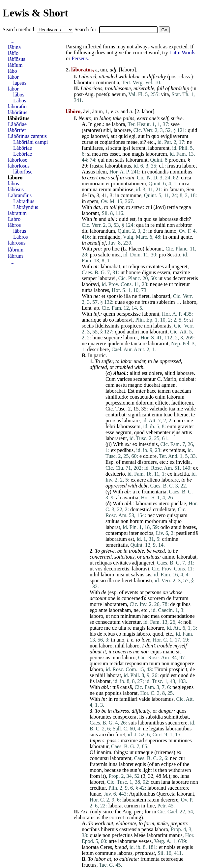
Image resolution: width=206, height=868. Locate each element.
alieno (153, 480)
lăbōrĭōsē (18, 160)
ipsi (126, 148)
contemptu (117, 533)
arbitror (184, 225)
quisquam (177, 515)
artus (187, 432)
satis (120, 160)
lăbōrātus (18, 112)
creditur (98, 788)
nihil (94, 575)
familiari (128, 699)
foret (120, 735)
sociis (88, 326)
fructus (89, 865)
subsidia (154, 717)
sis (148, 575)
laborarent (159, 148)
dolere (156, 373)
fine (150, 806)
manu (169, 652)
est (132, 219)
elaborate (126, 823)
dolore (150, 456)
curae (88, 142)
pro (97, 249)
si (142, 142)
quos (181, 711)
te (166, 284)
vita (165, 94)
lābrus (20, 231)
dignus (149, 272)
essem (164, 272)
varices (124, 379)
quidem (115, 343)
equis (140, 764)
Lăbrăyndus (26, 207)
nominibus (181, 172)
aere (142, 480)
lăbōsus (16, 189)
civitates (155, 266)
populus (113, 693)
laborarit (159, 332)
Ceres (106, 847)
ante (103, 610)
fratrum (180, 598)
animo (169, 557)
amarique (92, 320)
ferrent (139, 148)
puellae (178, 503)
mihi (161, 225)
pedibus (126, 450)
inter (134, 533)
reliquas (137, 266)
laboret (190, 166)
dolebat (187, 379)
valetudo (158, 409)
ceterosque (172, 859)
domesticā (141, 509)
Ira (91, 195)
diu (85, 231)
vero (161, 515)
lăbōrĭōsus (19, 166)
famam (176, 189)
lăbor (13, 89)
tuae (168, 415)
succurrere (177, 723)
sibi (107, 130)
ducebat (152, 385)
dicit (184, 219)
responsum (137, 663)
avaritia (131, 498)
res (105, 154)
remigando (109, 237)
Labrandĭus (20, 195)
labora (119, 124)
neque (156, 284)
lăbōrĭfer (17, 130)
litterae (181, 415)
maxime (181, 272)
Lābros (20, 237)
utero (164, 503)
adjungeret (176, 266)
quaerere (97, 343)
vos (167, 278)
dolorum (145, 403)
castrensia (130, 829)
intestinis (148, 444)
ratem (153, 800)
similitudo (116, 397)
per (137, 812)
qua (140, 225)
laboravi (99, 136)
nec (151, 515)
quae (120, 302)
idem (102, 172)
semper (89, 278)
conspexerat (125, 717)
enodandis (158, 172)
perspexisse (129, 314)
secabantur (144, 379)
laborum (176, 397)
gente (186, 237)
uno (120, 640)
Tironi (161, 669)
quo (155, 136)
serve (137, 207)
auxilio (106, 735)
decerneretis (185, 278)
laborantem (115, 604)
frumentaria (154, 492)
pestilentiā (187, 533)
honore (133, 272)
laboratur (99, 746)
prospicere (132, 326)
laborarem (156, 154)
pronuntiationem (129, 184)
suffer (107, 361)
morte (96, 604)
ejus (176, 432)
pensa (147, 829)
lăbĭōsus (16, 59)
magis (138, 154)
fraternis (98, 764)
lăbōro (15, 178)
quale (95, 835)
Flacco (136, 249)
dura (158, 231)
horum (137, 521)
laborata (90, 847)
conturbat (115, 415)
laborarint (158, 343)
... (13, 41)
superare (113, 338)
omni (174, 237)
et (97, 142)
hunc (97, 338)
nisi (120, 575)
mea (96, 154)
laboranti (157, 788)
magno (135, 385)
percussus (100, 658)
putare (96, 628)
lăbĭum (15, 65)
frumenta (150, 859)
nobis (170, 847)
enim (160, 397)
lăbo (13, 71)
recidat (117, 663)
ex (127, 444)
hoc (116, 249)
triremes (165, 752)
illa (127, 296)
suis (133, 723)
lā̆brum (16, 250)
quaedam (182, 391)
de (84, 195)
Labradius (24, 201)
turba (87, 290)
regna (185, 207)
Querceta (166, 794)
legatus (157, 729)
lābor (13, 77)
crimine (170, 539)
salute (104, 255)
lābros (14, 225)
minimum (131, 616)
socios (147, 533)
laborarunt (137, 160)
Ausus (88, 172)
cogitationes (112, 142)
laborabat (110, 266)
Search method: (20, 29)
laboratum (116, 539)
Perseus (80, 58)
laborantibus (151, 723)
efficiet (162, 403)
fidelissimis (107, 326)
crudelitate (164, 509)
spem (93, 201)
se (155, 219)
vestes (145, 841)
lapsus (20, 83)
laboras (125, 853)
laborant (90, 213)
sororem (156, 598)
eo (112, 320)
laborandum (102, 231)
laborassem (129, 426)
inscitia (181, 474)
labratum (17, 213)
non (127, 154)
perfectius (122, 835)
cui (149, 207)
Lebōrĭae (23, 154)
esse (110, 432)
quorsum (99, 663)
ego (86, 136)
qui (101, 160)
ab (105, 320)
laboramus (163, 699)
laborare (122, 130)
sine (189, 421)
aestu (121, 385)
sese (175, 124)
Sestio (174, 255)
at (109, 859)
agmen (169, 385)
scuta (116, 148)
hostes (189, 527)
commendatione (178, 616)
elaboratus (85, 817)
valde (190, 409)
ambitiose (123, 189)
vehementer (158, 432)
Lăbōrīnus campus (27, 136)
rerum (105, 189)
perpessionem (120, 403)
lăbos (19, 95)
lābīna (14, 47)
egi (132, 136)
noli (187, 622)
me (180, 409)
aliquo (175, 521)
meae (132, 142)
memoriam (93, 184)
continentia (107, 82)
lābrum (15, 256)
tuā (116, 687)
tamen (164, 391)
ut (95, 266)
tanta (136, 343)
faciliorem (182, 403)
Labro (14, 219)
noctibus (91, 829)
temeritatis (117, 545)
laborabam (120, 610)
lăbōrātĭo (17, 106)
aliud (135, 373)
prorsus (113, 421)
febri (110, 426)
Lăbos (20, 101)
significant (139, 415)
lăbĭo (13, 53)
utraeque (144, 752)
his (93, 634)
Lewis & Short (35, 13)
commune (131, 195)
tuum (155, 663)
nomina (90, 189)
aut (114, 136)
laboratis (162, 326)
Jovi (160, 207)
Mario (170, 379)
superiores (156, 740)
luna (113, 764)
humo (170, 231)
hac (146, 616)
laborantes (146, 503)
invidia (183, 462)
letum (88, 853)
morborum (156, 521)
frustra (97, 166)
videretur (131, 622)
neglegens (183, 687)
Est (131, 391)
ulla (122, 628)
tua (172, 409)
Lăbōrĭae (17, 124)
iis (92, 681)
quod (120, 332)
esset (115, 154)
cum (110, 385)
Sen (191, 189)
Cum (111, 379)
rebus (109, 634)
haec (151, 391)
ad (142, 740)
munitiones (180, 740)
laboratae (128, 841)
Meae (140, 835)
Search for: (87, 29)
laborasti (161, 296)
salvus (138, 575)
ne (108, 124)
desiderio (115, 474)
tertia (173, 207)
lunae (95, 794)
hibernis (109, 829)
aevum (119, 94)
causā (126, 687)
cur (182, 758)
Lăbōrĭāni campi (30, 142)
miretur (182, 284)
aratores (92, 130)
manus (176, 835)
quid (192, 130)
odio (165, 527)
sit (178, 652)
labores (102, 290)
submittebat (177, 717)
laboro (127, 70)
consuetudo (142, 397)
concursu (99, 758)
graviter (186, 426)
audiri (133, 332)
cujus (156, 652)
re (153, 225)
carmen (132, 806)
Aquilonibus (142, 794)
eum (172, 426)
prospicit (178, 669)
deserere (170, 800)
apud (176, 527)
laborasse (168, 219)
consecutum (108, 622)
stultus (112, 521)
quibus (183, 604)
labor (135, 77)
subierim (166, 302)
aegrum (124, 432)
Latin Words (182, 53)
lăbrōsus (17, 243)
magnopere (182, 663)
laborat (113, 527)
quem (109, 314)
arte (113, 841)
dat (97, 207)
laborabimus (118, 166)
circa (186, 178)
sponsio (115, 296)
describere (98, 349)
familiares (92, 148)
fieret (144, 296)
